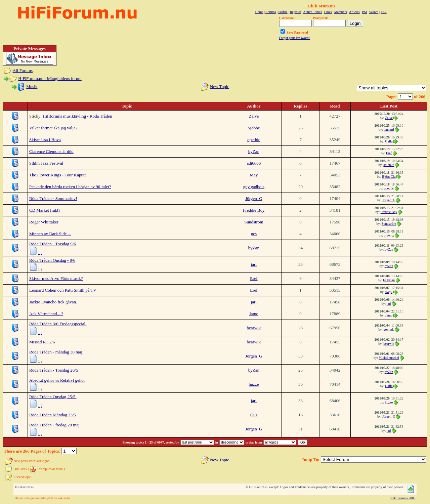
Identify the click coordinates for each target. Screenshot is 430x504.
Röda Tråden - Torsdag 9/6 (53, 244)
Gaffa (389, 141)
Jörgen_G (254, 198)
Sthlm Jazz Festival (46, 163)
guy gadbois (254, 187)
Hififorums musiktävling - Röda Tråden (77, 116)
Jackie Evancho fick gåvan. (53, 302)
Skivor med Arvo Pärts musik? (56, 278)
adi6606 (254, 163)
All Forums (23, 70)
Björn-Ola (389, 177)
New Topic (220, 87)
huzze (254, 384)
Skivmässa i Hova (45, 140)
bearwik (254, 328)
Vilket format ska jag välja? (53, 128)
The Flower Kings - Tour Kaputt (57, 175)
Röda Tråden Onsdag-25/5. (53, 397)
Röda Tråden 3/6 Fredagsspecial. (58, 324)
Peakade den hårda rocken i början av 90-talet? (70, 187)
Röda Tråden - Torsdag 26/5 (54, 370)
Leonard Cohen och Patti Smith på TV (63, 290)
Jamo (254, 314)
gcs (254, 234)
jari (254, 264)
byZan (254, 151)
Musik (32, 87)
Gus (254, 415)
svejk (389, 292)
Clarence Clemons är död (51, 151)
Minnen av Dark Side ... (50, 234)
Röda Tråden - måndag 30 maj (56, 352)
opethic (254, 140)
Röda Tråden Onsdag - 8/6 (52, 260)
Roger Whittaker (44, 222)
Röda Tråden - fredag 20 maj (54, 425)
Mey (254, 175)
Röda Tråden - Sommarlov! (53, 198)
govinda (389, 329)
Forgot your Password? (295, 38)
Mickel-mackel (389, 358)
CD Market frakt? (45, 210)
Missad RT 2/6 (42, 342)
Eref (389, 153)
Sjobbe (254, 128)
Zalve (254, 116)
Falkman (389, 280)
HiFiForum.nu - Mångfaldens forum (50, 78)
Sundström (254, 222)
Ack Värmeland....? (46, 314)
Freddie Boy (254, 210)
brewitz (389, 235)
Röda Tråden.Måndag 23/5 (53, 415)
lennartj (389, 130)
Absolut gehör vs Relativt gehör (57, 380)
